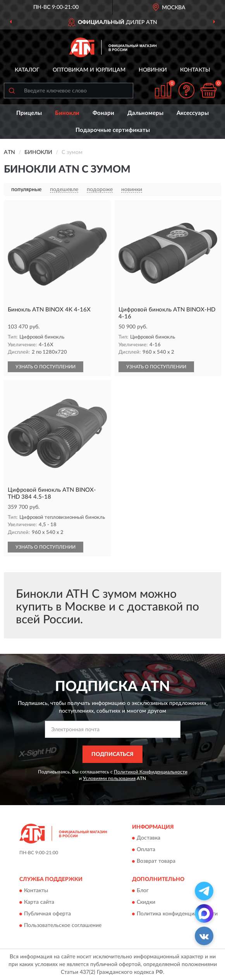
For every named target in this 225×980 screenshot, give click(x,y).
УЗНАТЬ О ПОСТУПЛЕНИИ (46, 367)
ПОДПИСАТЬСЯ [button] (112, 754)
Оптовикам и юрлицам (89, 70)
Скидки (146, 902)
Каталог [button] (27, 70)
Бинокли (67, 113)
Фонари (103, 113)
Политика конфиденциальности (177, 914)
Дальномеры (145, 113)
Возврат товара (156, 862)
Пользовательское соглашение (63, 925)
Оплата (146, 850)
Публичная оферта (47, 914)
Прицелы (29, 113)
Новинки (153, 70)
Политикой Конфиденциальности (151, 772)
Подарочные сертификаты (113, 130)
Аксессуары (193, 113)
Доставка (149, 838)
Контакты (195, 70)
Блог (143, 891)
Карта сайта (39, 902)
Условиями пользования (109, 778)
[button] (186, 90)
